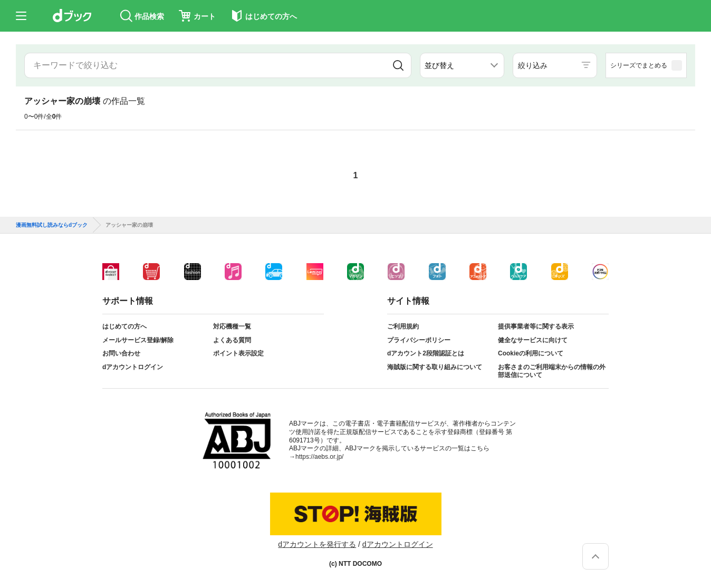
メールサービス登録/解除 (138, 340)
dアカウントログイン (133, 367)
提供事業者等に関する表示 (536, 326)
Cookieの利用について (531, 353)
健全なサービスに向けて (533, 340)
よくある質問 (232, 340)
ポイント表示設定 (238, 353)
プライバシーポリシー (419, 340)
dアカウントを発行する (317, 544)
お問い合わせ (121, 353)
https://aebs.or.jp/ (319, 457)
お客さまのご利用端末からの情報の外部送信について (552, 371)
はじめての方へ (124, 326)
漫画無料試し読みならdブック (52, 225)
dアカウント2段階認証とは (426, 353)
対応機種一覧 (232, 326)
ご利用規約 (403, 326)
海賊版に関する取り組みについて (435, 367)
